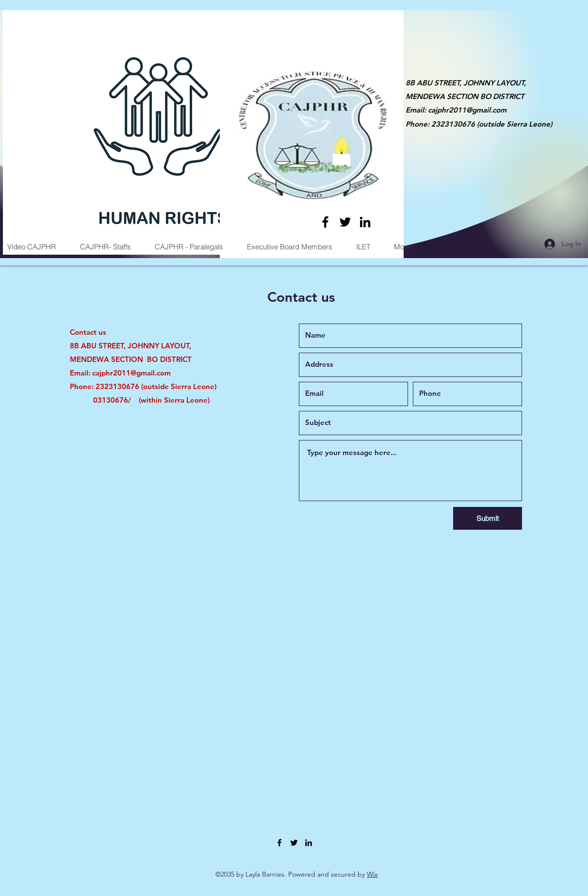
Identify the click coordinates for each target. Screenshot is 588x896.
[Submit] (488, 518)
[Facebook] (325, 222)
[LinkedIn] (365, 222)
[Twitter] (345, 222)
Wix (372, 874)
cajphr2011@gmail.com (467, 110)
